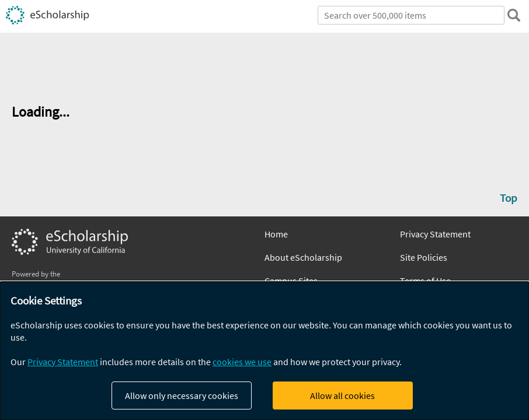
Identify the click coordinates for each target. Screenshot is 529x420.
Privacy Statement (435, 234)
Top (509, 198)
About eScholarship (303, 257)
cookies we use (242, 362)
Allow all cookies (342, 395)
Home (276, 234)
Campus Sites (291, 281)
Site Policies (424, 257)
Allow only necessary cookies (182, 395)
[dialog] (264, 351)
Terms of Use (425, 281)
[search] (514, 15)
